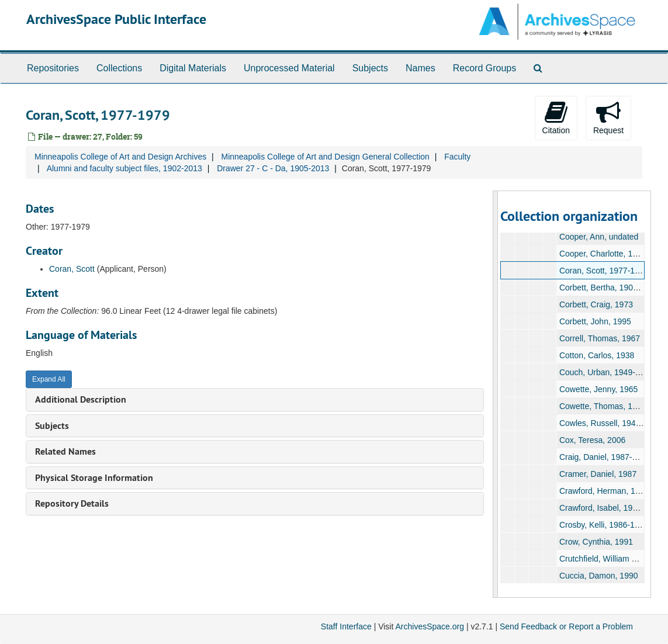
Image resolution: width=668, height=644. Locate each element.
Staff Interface (346, 626)
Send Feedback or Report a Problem (566, 626)
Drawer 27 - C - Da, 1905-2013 (273, 168)
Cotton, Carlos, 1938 (597, 355)
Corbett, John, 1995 (595, 321)
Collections (119, 68)
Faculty (457, 157)
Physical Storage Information (94, 478)
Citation (556, 117)
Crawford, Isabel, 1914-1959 (611, 508)
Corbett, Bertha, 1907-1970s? (613, 288)
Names (420, 68)
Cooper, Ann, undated (599, 237)
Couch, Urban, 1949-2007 (606, 372)
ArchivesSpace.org (430, 626)
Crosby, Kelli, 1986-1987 (604, 525)
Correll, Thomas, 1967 (600, 338)
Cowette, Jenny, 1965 (598, 389)
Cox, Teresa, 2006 (592, 440)
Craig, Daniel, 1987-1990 (605, 457)
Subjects (370, 68)
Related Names (65, 451)
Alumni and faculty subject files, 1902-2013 (124, 168)
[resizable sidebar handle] (496, 394)
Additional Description (81, 399)
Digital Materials (193, 68)
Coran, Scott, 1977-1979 (604, 271)
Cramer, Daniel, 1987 (598, 474)
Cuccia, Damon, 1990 (599, 576)
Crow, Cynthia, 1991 (596, 542)
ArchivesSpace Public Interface (116, 19)
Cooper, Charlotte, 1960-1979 (613, 254)
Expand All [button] (49, 379)
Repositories (53, 68)
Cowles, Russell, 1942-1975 (610, 423)
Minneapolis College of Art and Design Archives (120, 157)
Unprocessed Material (289, 68)
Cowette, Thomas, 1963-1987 (613, 406)
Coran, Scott (72, 269)
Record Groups (485, 68)
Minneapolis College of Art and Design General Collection (325, 157)
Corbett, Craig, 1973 (596, 304)
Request (608, 117)
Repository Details (72, 503)
